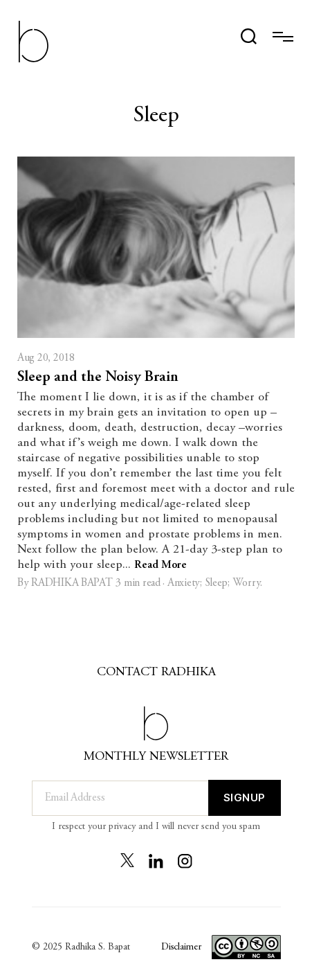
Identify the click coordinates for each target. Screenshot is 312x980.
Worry (247, 583)
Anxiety (184, 583)
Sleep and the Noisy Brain (98, 377)
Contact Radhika (156, 672)
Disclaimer (181, 947)
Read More (160, 565)
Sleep (217, 583)
